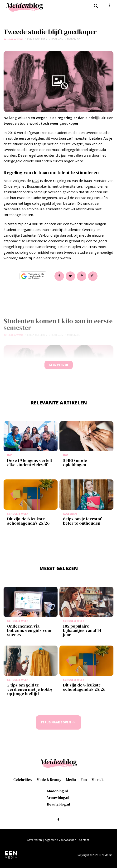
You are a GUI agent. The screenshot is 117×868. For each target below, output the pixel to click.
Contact (84, 840)
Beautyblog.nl (58, 804)
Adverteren (34, 840)
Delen (59, 276)
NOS (36, 181)
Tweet (70, 276)
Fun (84, 780)
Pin (82, 276)
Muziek (98, 780)
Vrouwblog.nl (58, 798)
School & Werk (13, 39)
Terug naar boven (56, 722)
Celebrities (23, 780)
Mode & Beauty (49, 780)
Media (71, 780)
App (93, 276)
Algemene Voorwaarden (61, 840)
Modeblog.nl (57, 791)
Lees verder (59, 365)
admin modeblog (69, 39)
